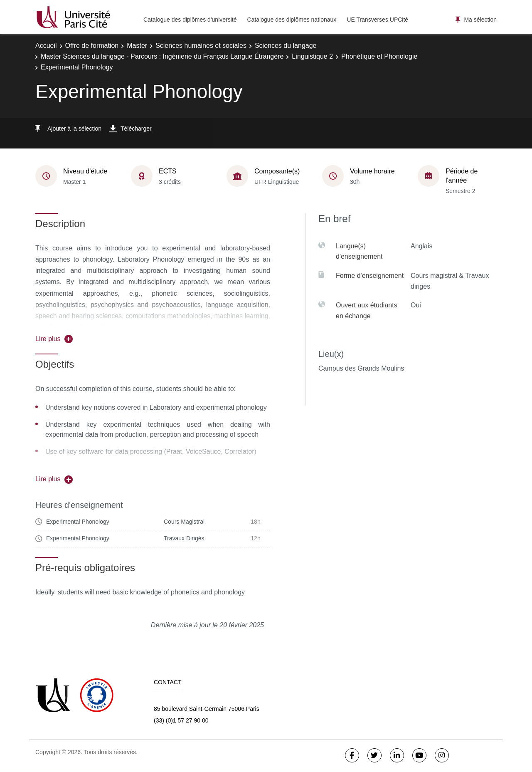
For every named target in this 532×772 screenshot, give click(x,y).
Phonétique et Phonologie (379, 56)
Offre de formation (92, 46)
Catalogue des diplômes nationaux (292, 20)
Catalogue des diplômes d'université (190, 20)
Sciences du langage (286, 46)
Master (137, 46)
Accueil (46, 46)
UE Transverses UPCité (377, 20)
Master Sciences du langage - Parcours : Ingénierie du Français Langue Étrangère (162, 56)
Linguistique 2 (312, 56)
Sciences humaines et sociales (201, 46)
